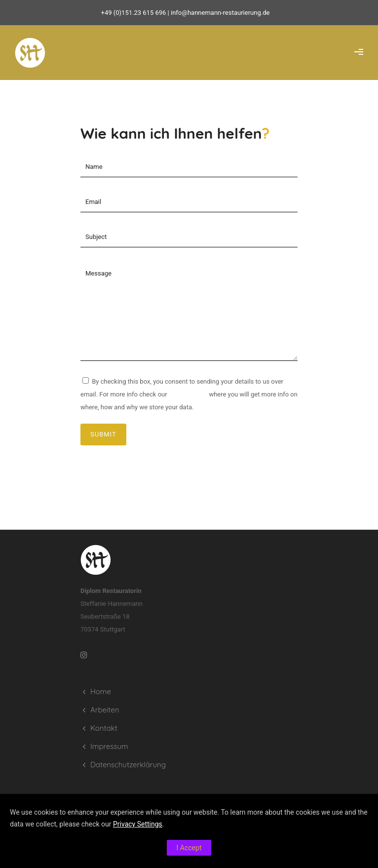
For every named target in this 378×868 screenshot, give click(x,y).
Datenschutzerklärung (128, 765)
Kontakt (104, 728)
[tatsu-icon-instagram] (86, 655)
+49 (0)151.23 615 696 (134, 13)
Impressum (109, 746)
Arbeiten (105, 710)
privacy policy (188, 394)
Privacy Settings (138, 824)
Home (101, 691)
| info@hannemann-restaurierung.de (218, 13)
